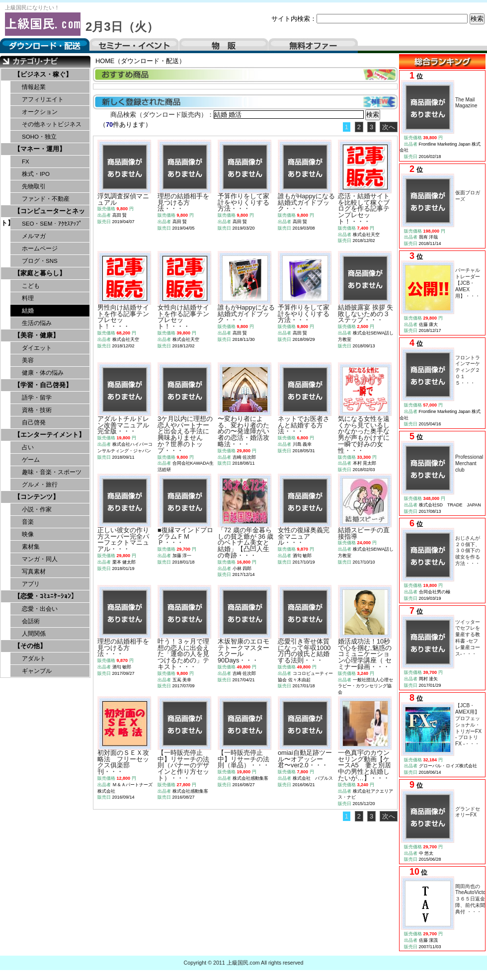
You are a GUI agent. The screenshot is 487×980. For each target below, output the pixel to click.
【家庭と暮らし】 (40, 273)
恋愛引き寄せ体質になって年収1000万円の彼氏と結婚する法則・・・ (304, 651)
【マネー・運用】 (40, 149)
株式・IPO (36, 174)
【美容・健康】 (37, 335)
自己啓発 (34, 422)
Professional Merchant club (469, 463)
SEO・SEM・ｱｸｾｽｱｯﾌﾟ (52, 224)
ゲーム (31, 460)
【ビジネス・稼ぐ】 (43, 74)
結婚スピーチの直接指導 (364, 533)
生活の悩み (37, 323)
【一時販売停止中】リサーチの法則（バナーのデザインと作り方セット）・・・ (183, 765)
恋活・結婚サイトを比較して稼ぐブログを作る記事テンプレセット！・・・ (364, 209)
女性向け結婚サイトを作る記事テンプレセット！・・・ (183, 317)
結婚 (28, 311)
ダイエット (37, 348)
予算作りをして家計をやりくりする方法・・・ (243, 203)
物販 (224, 46)
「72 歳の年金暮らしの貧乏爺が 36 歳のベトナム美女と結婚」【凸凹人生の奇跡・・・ (245, 543)
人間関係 (34, 634)
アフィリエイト (43, 99)
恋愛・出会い (40, 609)
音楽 (28, 522)
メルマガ (34, 236)
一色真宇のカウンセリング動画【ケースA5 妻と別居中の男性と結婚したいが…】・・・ (365, 765)
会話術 (31, 621)
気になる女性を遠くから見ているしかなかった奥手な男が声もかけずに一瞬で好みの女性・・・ (364, 435)
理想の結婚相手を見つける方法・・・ (183, 203)
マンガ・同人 (40, 559)
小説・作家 (37, 509)
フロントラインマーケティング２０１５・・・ (468, 370)
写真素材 (34, 572)
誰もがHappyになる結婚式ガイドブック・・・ (306, 203)
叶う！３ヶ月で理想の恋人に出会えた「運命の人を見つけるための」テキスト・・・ (183, 654)
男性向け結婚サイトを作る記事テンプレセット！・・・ (123, 317)
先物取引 (34, 186)
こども (31, 286)
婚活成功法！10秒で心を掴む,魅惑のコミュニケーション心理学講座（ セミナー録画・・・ (365, 654)
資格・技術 (37, 410)
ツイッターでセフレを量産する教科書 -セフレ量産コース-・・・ (468, 638)
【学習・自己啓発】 (43, 385)
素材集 (31, 547)
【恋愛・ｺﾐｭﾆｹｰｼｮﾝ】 (46, 596)
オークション (40, 112)
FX (26, 162)
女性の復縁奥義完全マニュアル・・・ (304, 536)
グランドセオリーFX (468, 812)
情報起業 (34, 87)
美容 (28, 360)
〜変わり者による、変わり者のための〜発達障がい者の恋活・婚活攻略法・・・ (243, 431)
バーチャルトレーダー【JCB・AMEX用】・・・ (468, 283)
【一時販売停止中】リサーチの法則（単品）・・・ (243, 759)
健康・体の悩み (43, 373)
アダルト (34, 658)
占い (28, 447)
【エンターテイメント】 (49, 435)
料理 (28, 298)
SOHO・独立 (39, 137)
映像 (28, 534)
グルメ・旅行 (40, 485)
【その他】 (30, 646)
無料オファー (313, 46)
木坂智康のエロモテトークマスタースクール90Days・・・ (243, 651)
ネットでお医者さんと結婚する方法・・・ (304, 425)
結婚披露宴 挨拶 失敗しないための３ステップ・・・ (365, 314)
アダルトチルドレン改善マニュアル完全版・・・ (123, 425)
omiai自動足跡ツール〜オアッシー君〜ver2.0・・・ (305, 759)
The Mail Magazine (466, 103)
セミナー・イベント (134, 46)
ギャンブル (37, 671)
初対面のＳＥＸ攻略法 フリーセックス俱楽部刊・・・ (123, 762)
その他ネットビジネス (52, 124)
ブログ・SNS (40, 261)
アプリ (31, 584)
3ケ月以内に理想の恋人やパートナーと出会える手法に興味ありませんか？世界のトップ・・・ (185, 435)
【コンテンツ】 (37, 497)
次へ (389, 127)
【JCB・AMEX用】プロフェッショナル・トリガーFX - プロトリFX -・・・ (468, 725)
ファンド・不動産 (46, 199)
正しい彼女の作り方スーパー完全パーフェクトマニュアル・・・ (123, 539)
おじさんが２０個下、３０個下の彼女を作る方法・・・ (468, 551)
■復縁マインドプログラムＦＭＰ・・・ (185, 536)
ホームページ (40, 248)
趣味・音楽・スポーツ (52, 472)
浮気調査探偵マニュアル (123, 199)
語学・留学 (37, 398)
